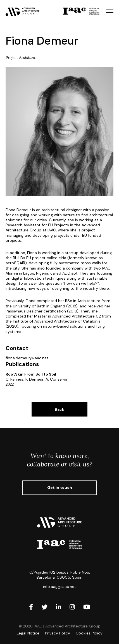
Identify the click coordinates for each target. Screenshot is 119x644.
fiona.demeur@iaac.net (27, 358)
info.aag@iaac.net (59, 586)
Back (59, 409)
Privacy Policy (58, 633)
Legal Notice (28, 633)
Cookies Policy (89, 633)
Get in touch (60, 487)
